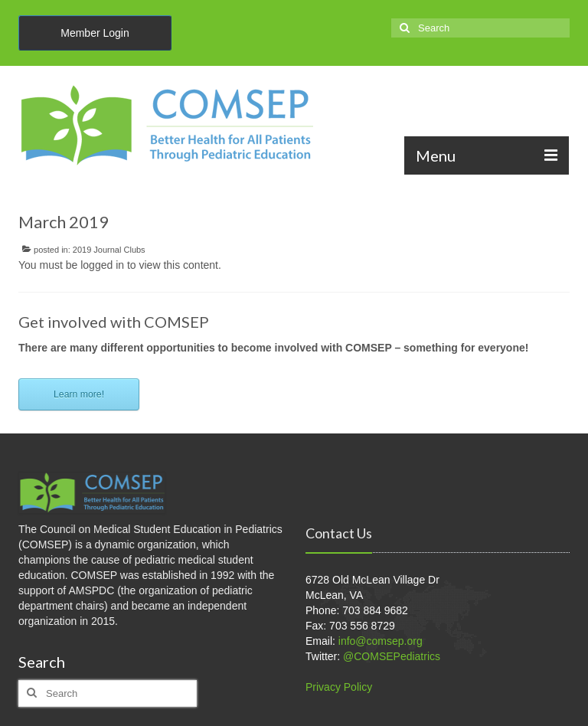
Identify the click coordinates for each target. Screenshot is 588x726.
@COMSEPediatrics (392, 656)
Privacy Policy (339, 687)
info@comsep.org (381, 641)
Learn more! (79, 394)
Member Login (95, 33)
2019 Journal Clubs (109, 250)
